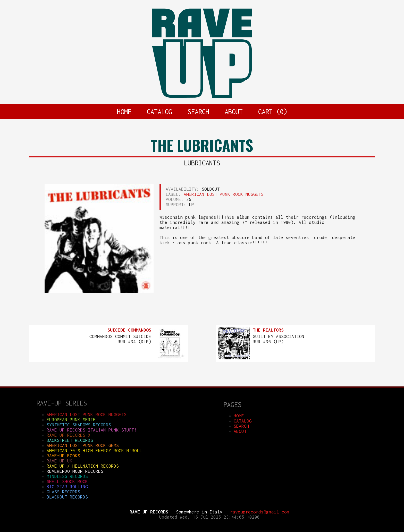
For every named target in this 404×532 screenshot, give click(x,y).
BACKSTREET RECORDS (70, 440)
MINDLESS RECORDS (67, 476)
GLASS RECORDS (63, 492)
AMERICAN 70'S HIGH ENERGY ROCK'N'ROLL (94, 451)
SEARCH (198, 112)
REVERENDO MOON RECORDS (75, 471)
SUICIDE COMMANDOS (129, 330)
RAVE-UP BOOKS (63, 456)
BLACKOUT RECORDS (67, 497)
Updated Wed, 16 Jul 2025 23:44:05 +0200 (209, 517)
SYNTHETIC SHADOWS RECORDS (79, 425)
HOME (124, 112)
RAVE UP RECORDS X (69, 435)
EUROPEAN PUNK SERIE (71, 420)
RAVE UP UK (60, 461)
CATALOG (159, 112)
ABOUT (234, 112)
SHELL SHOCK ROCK (67, 482)
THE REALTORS (268, 330)
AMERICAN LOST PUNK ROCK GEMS (83, 445)
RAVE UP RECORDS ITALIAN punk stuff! (92, 430)
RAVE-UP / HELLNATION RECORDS (83, 466)
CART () (273, 112)
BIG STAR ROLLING (67, 487)
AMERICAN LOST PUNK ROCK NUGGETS (224, 194)
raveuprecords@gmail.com (260, 512)
